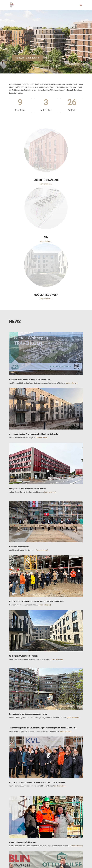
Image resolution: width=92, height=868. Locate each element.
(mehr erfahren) (71, 383)
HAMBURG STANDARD (46, 180)
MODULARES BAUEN (46, 295)
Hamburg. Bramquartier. (27, 61)
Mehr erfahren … (46, 184)
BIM (46, 237)
